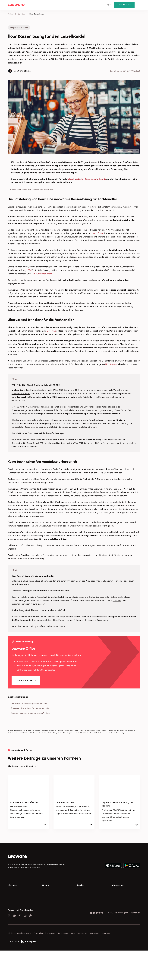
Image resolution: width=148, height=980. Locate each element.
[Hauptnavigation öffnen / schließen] (139, 5)
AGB (73, 963)
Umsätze (117, 600)
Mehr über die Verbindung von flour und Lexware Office (39, 626)
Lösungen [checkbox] (12, 885)
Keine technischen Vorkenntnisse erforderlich (31, 713)
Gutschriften (51, 620)
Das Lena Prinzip (49, 909)
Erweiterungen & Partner (18, 918)
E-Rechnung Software (17, 891)
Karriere (114, 904)
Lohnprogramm (14, 904)
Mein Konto (81, 922)
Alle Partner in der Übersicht (22, 766)
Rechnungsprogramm (16, 895)
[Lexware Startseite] (16, 5)
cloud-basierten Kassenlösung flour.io (87, 179)
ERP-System (111, 364)
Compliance (95, 963)
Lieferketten (82, 963)
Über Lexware (116, 891)
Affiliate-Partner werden (86, 909)
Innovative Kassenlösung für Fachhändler (29, 703)
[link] (17, 857)
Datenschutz (63, 963)
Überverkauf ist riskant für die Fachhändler (30, 708)
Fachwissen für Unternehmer (54, 891)
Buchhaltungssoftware (17, 900)
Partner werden (83, 904)
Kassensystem (59, 420)
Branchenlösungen (15, 913)
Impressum (107, 963)
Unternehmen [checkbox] (117, 885)
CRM (30, 270)
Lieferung (51, 331)
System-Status (82, 895)
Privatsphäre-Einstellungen (45, 963)
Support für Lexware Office (87, 891)
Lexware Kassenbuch (98, 620)
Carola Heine (24, 71)
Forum (79, 918)
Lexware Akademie (50, 900)
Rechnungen (38, 620)
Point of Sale (98, 233)
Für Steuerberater (84, 900)
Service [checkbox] (80, 885)
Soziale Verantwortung (120, 900)
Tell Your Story (48, 904)
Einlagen (77, 620)
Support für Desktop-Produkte (88, 913)
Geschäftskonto (14, 909)
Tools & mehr (47, 895)
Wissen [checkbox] (45, 885)
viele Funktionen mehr (41, 274)
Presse (113, 895)
